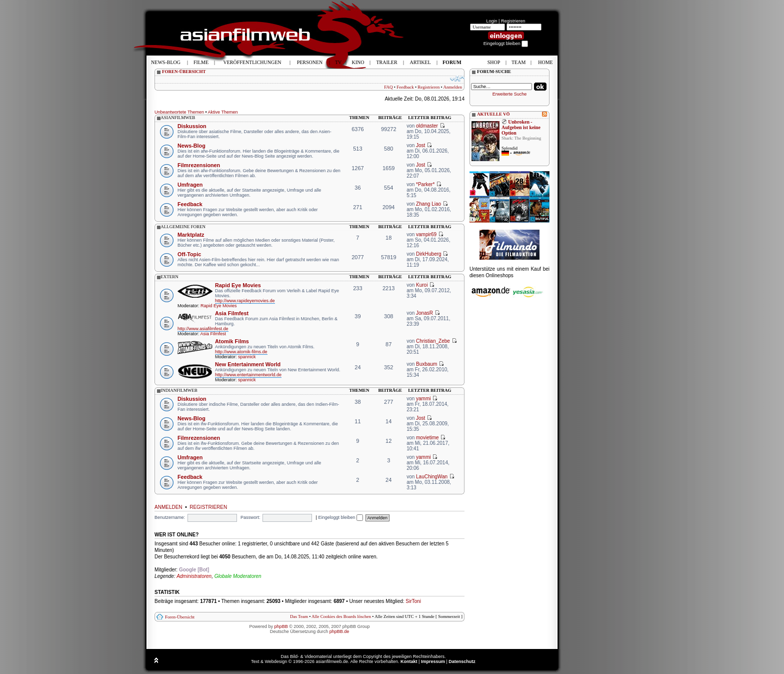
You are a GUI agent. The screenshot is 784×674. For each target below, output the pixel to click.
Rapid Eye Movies (238, 285)
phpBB (281, 626)
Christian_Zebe (433, 341)
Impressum (433, 661)
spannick (247, 357)
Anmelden (453, 87)
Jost (420, 145)
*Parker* (425, 184)
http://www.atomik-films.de (241, 352)
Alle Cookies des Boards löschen (341, 616)
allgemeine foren (183, 227)
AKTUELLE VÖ (493, 114)
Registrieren (513, 21)
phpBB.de (339, 631)
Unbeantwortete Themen (179, 112)
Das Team (299, 616)
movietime (427, 438)
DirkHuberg (429, 254)
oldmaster (427, 126)
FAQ (388, 87)
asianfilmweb (178, 118)
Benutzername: (170, 517)
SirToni (413, 601)
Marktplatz (191, 235)
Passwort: (250, 517)
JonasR (424, 313)
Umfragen (190, 185)
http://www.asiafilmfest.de (203, 329)
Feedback (405, 87)
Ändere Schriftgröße (457, 79)
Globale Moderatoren (238, 576)
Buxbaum (426, 364)
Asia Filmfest (232, 313)
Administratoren (194, 576)
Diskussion (192, 126)
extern (169, 277)
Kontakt (409, 661)
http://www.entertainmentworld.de (248, 375)
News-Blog (191, 146)
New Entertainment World (248, 364)
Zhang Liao (428, 204)
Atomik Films (232, 341)
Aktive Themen (223, 112)
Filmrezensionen (199, 165)
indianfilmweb (179, 390)
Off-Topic (189, 254)
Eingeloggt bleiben (340, 517)
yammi (423, 399)
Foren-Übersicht (180, 617)
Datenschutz (462, 661)
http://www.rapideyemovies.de (245, 301)
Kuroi (422, 285)
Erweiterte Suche (510, 94)
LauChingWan (432, 477)
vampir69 (426, 234)
